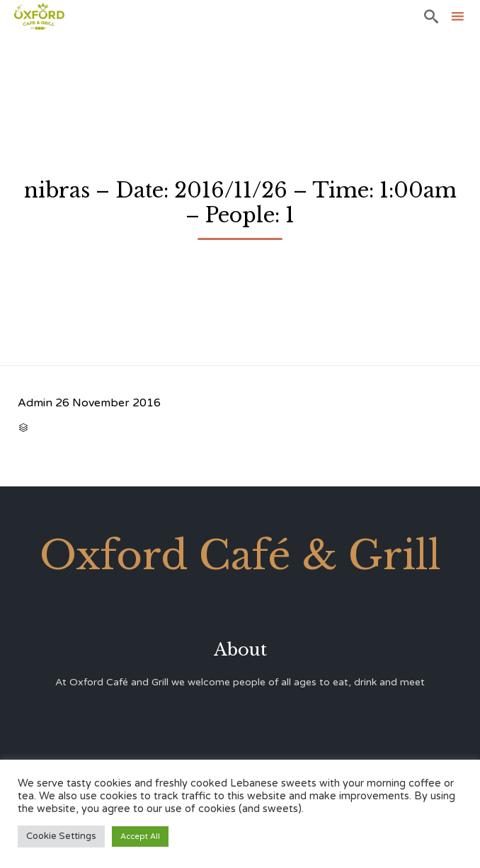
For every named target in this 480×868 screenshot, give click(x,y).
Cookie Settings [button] (61, 836)
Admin (35, 403)
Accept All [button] (140, 836)
